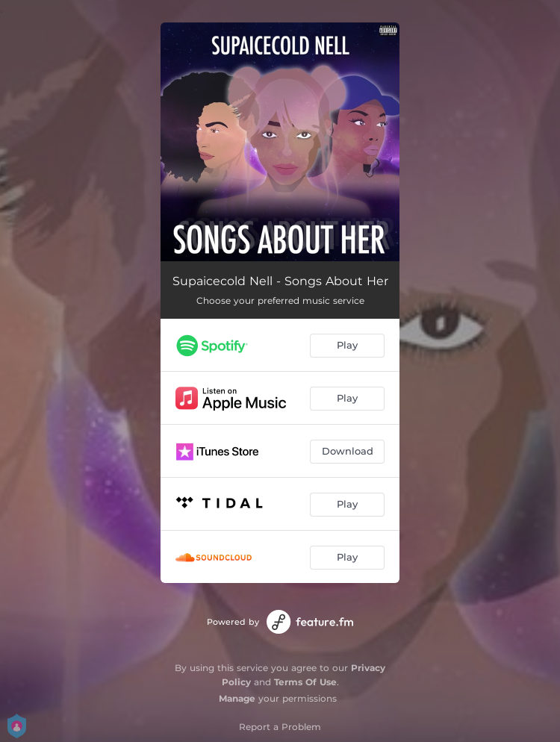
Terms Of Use (305, 682)
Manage (237, 698)
